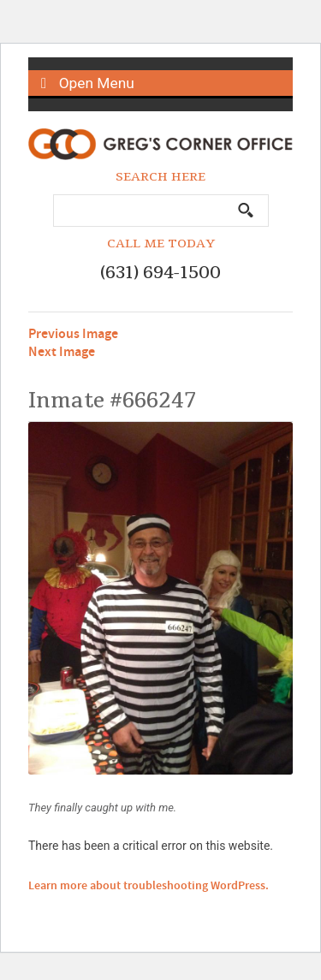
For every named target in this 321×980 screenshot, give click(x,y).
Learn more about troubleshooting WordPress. (149, 886)
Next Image (62, 352)
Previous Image (73, 334)
